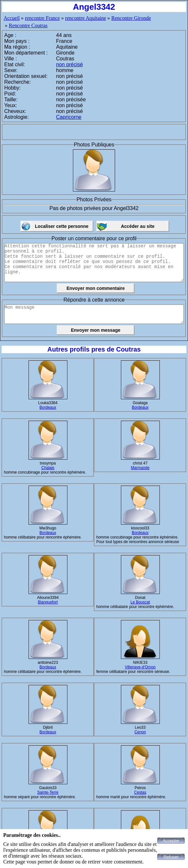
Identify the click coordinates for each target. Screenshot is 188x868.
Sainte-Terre (48, 792)
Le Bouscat (140, 602)
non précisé (70, 64)
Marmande (140, 468)
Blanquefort (48, 602)
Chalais (48, 468)
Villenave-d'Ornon (140, 667)
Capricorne (69, 117)
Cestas (140, 792)
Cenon (140, 732)
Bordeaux (48, 407)
